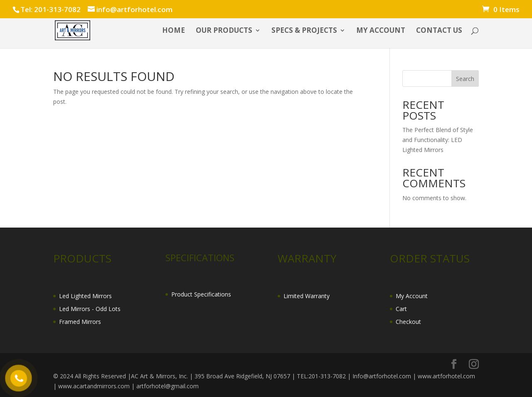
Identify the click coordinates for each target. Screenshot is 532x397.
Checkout (408, 322)
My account (381, 31)
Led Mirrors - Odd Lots (90, 309)
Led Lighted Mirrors (85, 296)
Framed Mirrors (80, 322)
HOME (174, 31)
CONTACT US (439, 31)
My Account (412, 296)
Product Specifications (201, 294)
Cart (401, 309)
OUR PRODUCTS (224, 31)
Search (465, 79)
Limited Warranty (307, 296)
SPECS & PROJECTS (304, 31)
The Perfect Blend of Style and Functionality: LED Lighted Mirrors (438, 140)
